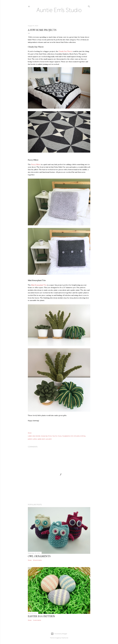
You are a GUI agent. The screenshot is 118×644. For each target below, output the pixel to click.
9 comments (37, 620)
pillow (35, 439)
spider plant (41, 439)
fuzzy (60, 436)
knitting (83, 436)
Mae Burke (65, 638)
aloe (34, 436)
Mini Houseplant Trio (39, 285)
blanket (38, 436)
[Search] (89, 6)
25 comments (37, 560)
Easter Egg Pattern (41, 616)
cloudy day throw (46, 436)
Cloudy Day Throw (65, 51)
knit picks (77, 436)
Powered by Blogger (59, 634)
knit (72, 436)
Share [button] (30, 433)
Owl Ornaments (39, 556)
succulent (49, 439)
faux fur (55, 436)
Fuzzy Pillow (36, 164)
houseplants (66, 436)
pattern (30, 439)
